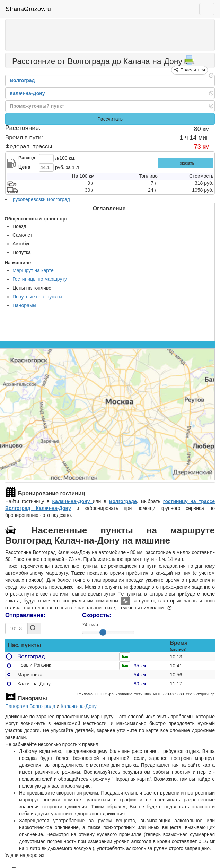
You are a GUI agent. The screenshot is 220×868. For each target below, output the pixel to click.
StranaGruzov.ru (28, 9)
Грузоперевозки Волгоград (40, 199)
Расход (27, 158)
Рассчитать (110, 119)
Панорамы (24, 305)
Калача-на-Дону (79, 706)
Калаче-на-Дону (72, 501)
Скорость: (97, 615)
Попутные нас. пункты (37, 297)
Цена (24, 167)
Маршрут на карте (33, 270)
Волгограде (123, 501)
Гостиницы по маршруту (40, 279)
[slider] (103, 632)
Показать (186, 163)
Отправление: (25, 615)
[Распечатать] (189, 62)
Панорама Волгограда (30, 706)
